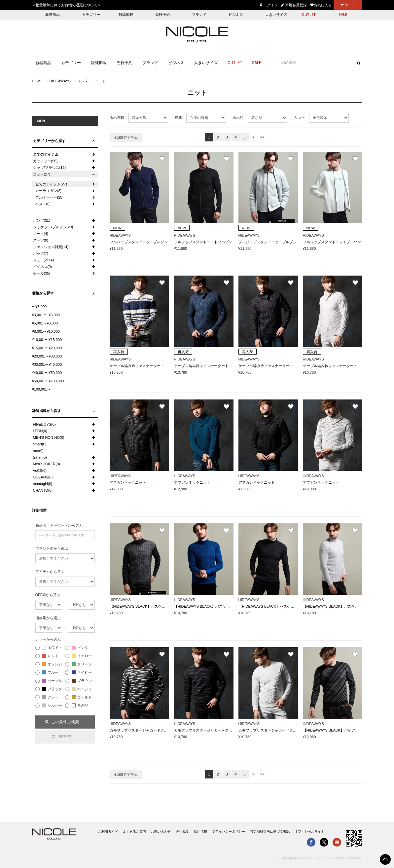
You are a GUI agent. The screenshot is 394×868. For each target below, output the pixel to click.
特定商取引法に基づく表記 (270, 831)
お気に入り (321, 5)
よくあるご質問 (134, 831)
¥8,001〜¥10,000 (46, 331)
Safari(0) (40, 457)
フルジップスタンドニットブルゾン (139, 242)
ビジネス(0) (42, 267)
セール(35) (42, 273)
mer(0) (38, 451)
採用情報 (200, 831)
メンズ (83, 81)
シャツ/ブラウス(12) (50, 168)
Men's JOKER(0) (47, 464)
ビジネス (236, 15)
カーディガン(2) (48, 191)
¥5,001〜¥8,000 (45, 323)
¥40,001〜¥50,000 (47, 373)
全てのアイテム (46, 154)
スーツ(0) (41, 240)
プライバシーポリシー (229, 831)
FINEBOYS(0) (44, 424)
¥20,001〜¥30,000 (47, 356)
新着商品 (53, 15)
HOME (37, 81)
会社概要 (182, 831)
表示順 (238, 117)
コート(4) (41, 234)
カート (348, 5)
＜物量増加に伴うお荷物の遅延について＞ (67, 5)
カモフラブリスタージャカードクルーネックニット (151, 730)
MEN (41, 121)
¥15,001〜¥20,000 (47, 348)
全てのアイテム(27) (51, 184)
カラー (299, 117)
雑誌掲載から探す (47, 411)
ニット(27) (42, 174)
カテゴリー (91, 15)
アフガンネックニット (128, 482)
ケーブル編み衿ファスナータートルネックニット (150, 366)
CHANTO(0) (43, 490)
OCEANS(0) (43, 477)
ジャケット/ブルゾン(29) (53, 227)
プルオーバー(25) (50, 197)
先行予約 (162, 15)
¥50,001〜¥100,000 (48, 381)
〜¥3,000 (39, 307)
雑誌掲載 (126, 15)
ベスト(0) (43, 204)
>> (262, 137)
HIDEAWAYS (60, 81)
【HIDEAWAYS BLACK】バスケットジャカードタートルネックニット (167, 606)
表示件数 (117, 117)
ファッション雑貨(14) (51, 247)
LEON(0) (40, 431)
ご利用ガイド (108, 831)
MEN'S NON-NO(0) (49, 437)
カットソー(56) (45, 161)
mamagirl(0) (43, 484)
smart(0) (40, 444)
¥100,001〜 (41, 389)
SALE (343, 15)
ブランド (199, 15)
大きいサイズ (276, 15)
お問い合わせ (161, 831)
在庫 (178, 117)
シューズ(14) (44, 260)
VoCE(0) (40, 471)
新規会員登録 (294, 5)
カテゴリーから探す (49, 141)
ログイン (269, 5)
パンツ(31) (42, 220)
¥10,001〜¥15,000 (47, 340)
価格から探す (43, 293)
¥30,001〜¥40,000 (47, 364)
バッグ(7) (41, 253)
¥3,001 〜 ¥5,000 (46, 315)
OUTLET (309, 15)
